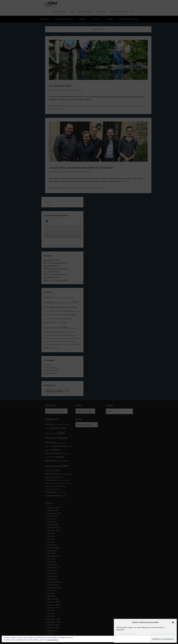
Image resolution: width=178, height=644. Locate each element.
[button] (173, 622)
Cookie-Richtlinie (52, 640)
